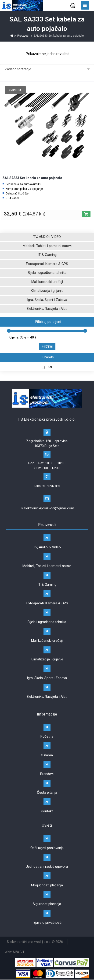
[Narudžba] (47, 69)
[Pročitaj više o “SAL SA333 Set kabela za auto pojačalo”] (86, 214)
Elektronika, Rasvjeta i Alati (47, 309)
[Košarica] (73, 5)
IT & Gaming (47, 255)
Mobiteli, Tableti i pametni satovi (47, 246)
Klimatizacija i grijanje (47, 291)
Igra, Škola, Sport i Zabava (47, 300)
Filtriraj (47, 346)
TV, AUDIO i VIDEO (47, 237)
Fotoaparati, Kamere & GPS (47, 264)
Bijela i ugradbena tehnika (47, 273)
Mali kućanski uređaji (47, 282)
